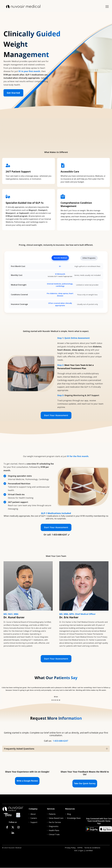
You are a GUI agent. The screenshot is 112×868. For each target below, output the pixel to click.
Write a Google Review (27, 781)
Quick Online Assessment (77, 338)
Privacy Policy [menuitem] (70, 848)
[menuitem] (33, 814)
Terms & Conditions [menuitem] (92, 848)
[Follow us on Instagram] (18, 827)
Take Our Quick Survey (85, 784)
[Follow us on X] (13, 827)
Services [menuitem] (51, 809)
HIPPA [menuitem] (80, 848)
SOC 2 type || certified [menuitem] (83, 851)
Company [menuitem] (33, 809)
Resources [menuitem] (70, 809)
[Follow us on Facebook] (7, 827)
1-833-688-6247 (60, 741)
